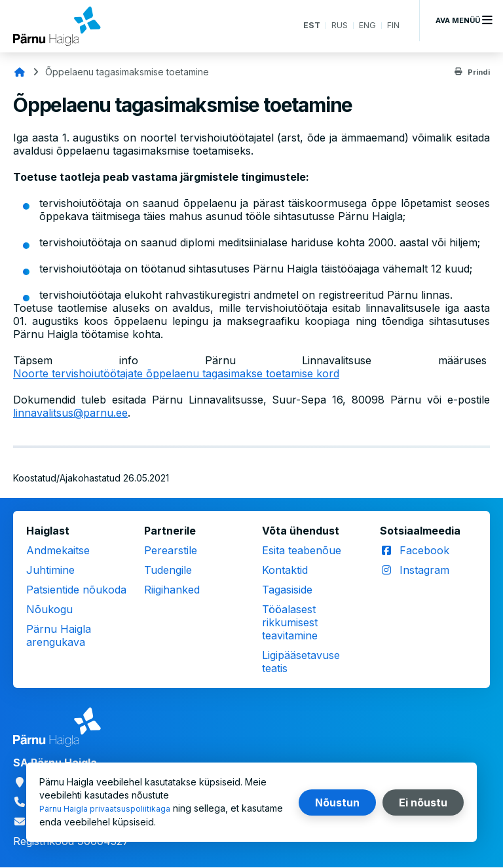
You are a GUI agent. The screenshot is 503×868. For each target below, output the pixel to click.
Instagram (424, 570)
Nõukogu (49, 609)
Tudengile (168, 570)
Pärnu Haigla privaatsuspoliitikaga (112, 809)
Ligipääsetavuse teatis (301, 662)
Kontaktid (285, 570)
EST (306, 26)
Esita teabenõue (302, 550)
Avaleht (20, 72)
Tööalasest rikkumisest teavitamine (290, 622)
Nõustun (337, 802)
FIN (393, 26)
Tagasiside (287, 590)
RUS (336, 26)
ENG (365, 26)
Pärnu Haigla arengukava (59, 635)
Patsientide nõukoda (76, 590)
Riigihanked (172, 590)
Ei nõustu (423, 802)
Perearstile (171, 550)
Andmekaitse (58, 550)
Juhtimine (50, 570)
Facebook (424, 550)
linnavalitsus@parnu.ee (70, 413)
